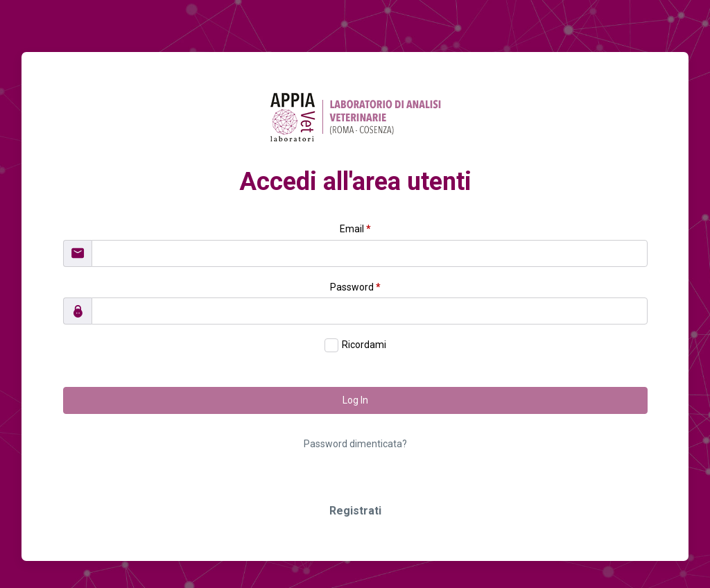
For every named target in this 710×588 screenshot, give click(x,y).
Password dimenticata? (355, 444)
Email (355, 229)
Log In (355, 400)
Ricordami (364, 345)
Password (355, 287)
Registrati (355, 511)
